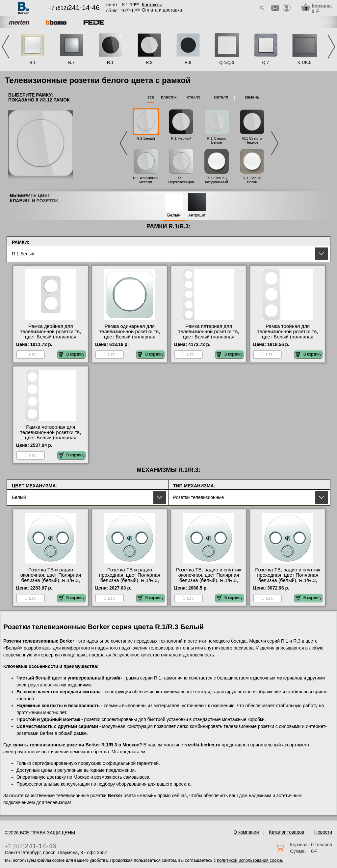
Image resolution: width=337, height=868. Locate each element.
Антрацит (197, 215)
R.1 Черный (181, 138)
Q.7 (266, 62)
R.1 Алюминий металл (146, 180)
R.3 (149, 62)
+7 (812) (74, 8)
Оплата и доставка (162, 10)
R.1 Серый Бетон (252, 180)
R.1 (110, 62)
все (151, 97)
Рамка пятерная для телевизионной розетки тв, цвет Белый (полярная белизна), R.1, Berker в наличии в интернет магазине (209, 337)
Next (331, 47)
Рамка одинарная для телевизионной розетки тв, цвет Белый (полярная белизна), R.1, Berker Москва (130, 334)
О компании (246, 832)
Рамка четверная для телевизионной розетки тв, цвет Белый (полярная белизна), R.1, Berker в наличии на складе (51, 438)
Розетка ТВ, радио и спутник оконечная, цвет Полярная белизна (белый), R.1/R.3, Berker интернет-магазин (209, 578)
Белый (174, 215)
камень (252, 97)
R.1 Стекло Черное (252, 140)
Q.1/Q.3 (227, 62)
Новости (323, 832)
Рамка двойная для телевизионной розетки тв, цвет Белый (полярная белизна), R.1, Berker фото (51, 334)
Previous (6, 47)
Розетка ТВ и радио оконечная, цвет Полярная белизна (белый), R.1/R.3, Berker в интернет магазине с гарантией (51, 580)
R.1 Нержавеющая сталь (181, 182)
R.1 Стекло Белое (216, 140)
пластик (169, 97)
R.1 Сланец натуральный (217, 180)
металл (221, 97)
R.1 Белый (146, 138)
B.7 (71, 62)
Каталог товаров (286, 832)
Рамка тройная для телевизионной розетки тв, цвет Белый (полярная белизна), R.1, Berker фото (288, 334)
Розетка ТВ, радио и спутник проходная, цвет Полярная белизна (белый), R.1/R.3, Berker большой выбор (288, 578)
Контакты (152, 5)
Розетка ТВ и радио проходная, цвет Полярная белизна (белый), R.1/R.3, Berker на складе (130, 578)
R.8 (188, 62)
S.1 (33, 62)
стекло (194, 97)
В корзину (72, 354)
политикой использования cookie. (250, 860)
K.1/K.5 (305, 62)
